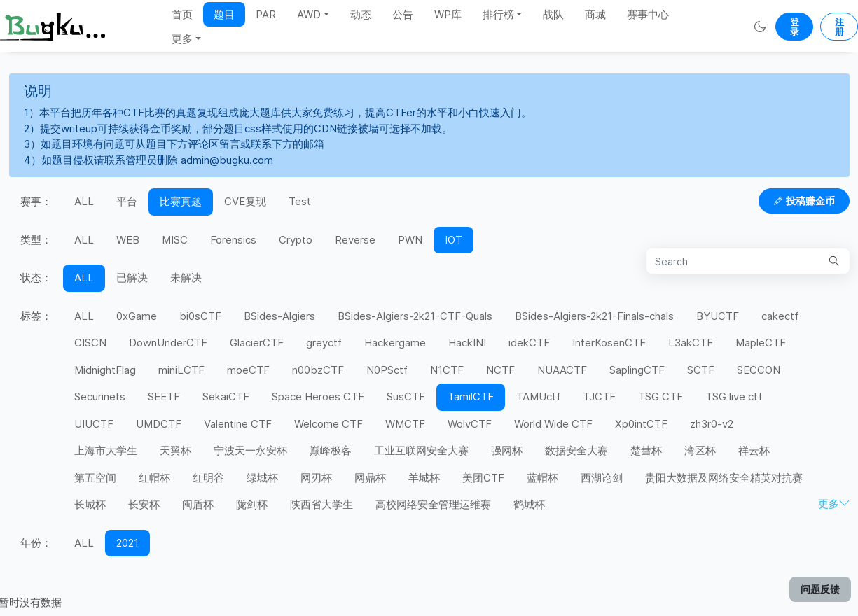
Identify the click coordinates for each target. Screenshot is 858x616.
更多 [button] (182, 39)
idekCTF (529, 343)
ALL (84, 201)
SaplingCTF (637, 370)
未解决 (186, 278)
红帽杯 (154, 478)
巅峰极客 (331, 450)
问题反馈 (820, 589)
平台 (127, 201)
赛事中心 (648, 14)
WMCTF (405, 424)
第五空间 (95, 478)
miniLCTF (181, 370)
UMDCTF (159, 424)
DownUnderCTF (168, 343)
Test (300, 201)
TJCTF (599, 397)
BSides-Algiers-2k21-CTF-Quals (415, 316)
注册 (839, 27)
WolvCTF (470, 424)
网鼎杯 (370, 478)
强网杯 (507, 450)
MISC (175, 240)
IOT (454, 240)
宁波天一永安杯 (250, 450)
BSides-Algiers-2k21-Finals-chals (594, 316)
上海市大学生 (106, 450)
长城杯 (90, 504)
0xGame (137, 316)
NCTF (500, 370)
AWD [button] (309, 14)
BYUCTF (718, 316)
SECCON (759, 370)
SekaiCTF (226, 397)
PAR (266, 14)
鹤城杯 (529, 504)
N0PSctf (387, 370)
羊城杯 (424, 478)
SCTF (701, 370)
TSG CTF (660, 397)
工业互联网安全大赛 (421, 450)
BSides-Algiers (279, 316)
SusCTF (406, 397)
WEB (128, 240)
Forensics (233, 240)
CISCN (90, 343)
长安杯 (144, 504)
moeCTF (248, 370)
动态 (361, 14)
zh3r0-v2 (712, 424)
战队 (553, 14)
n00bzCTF (318, 370)
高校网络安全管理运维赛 (433, 504)
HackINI (467, 343)
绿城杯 (262, 478)
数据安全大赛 (576, 450)
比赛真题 (181, 201)
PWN (410, 240)
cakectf (780, 316)
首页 (182, 14)
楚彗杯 (646, 450)
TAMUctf (538, 397)
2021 (127, 543)
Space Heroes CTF (318, 397)
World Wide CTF (553, 424)
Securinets (100, 397)
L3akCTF (691, 343)
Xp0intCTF (641, 424)
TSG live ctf (734, 397)
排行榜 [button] (498, 14)
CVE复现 (245, 201)
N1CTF (447, 370)
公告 (403, 14)
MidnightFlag (105, 370)
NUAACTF (562, 370)
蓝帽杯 (542, 478)
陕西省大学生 (321, 504)
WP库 (448, 14)
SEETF (164, 397)
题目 (224, 14)
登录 (795, 27)
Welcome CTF (328, 424)
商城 (595, 14)
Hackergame (395, 343)
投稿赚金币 (804, 201)
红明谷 (208, 478)
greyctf (324, 343)
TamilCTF (471, 397)
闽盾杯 (198, 504)
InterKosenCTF (609, 343)
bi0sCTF (200, 316)
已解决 (132, 278)
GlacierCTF (257, 343)
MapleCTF (761, 343)
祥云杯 (754, 450)
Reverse (355, 240)
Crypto (296, 240)
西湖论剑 (602, 478)
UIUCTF (94, 424)
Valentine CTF (238, 424)
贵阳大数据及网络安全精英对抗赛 (724, 478)
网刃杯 (316, 478)
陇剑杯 (252, 504)
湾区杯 (700, 450)
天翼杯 (175, 450)
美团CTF (483, 478)
